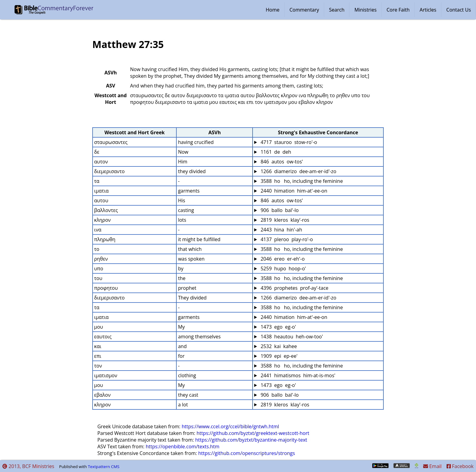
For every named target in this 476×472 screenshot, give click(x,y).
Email (432, 466)
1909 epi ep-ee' (278, 356)
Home (272, 10)
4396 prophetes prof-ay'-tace (294, 288)
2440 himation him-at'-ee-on (293, 191)
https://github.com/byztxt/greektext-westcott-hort (253, 433)
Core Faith (398, 10)
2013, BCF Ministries (28, 466)
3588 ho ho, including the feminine (301, 181)
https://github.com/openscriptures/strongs (247, 453)
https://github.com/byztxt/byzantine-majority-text (251, 440)
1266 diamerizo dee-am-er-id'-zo (298, 171)
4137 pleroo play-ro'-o (286, 239)
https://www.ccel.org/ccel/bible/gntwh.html (230, 426)
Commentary (304, 10)
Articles (428, 10)
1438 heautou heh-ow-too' (291, 337)
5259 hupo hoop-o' (283, 268)
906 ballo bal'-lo (279, 210)
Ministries (365, 10)
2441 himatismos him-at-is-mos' (297, 375)
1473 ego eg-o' (278, 327)
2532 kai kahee (278, 346)
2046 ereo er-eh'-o (282, 259)
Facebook (460, 466)
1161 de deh (275, 152)
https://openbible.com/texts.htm (183, 446)
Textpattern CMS (104, 467)
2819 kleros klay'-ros (284, 220)
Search (337, 10)
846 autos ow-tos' (281, 162)
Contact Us (459, 10)
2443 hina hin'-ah (281, 230)
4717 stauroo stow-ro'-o (288, 142)
